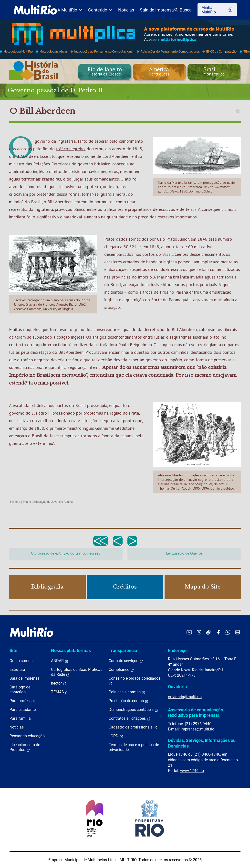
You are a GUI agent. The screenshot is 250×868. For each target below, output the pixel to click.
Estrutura (17, 670)
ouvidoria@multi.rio (185, 697)
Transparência (123, 650)
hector (59, 683)
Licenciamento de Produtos (25, 747)
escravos (167, 209)
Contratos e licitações (130, 718)
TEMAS (60, 692)
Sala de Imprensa (157, 10)
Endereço (177, 650)
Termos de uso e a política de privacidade (134, 747)
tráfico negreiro (70, 149)
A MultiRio (70, 10)
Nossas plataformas (71, 650)
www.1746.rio (192, 771)
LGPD (116, 736)
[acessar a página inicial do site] (35, 10)
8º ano (27, 502)
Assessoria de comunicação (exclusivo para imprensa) (196, 713)
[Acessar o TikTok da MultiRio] (209, 632)
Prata (134, 413)
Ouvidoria (177, 687)
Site (13, 650)
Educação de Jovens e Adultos (53, 502)
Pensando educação (27, 736)
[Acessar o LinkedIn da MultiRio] (238, 632)
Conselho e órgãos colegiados (135, 681)
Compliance (121, 670)
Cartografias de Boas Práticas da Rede (77, 672)
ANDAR (60, 661)
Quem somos (21, 661)
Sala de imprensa (25, 678)
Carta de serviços (126, 661)
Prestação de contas (129, 701)
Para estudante (23, 710)
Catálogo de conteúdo (20, 690)
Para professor (22, 701)
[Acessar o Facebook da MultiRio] (218, 632)
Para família (20, 718)
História (15, 502)
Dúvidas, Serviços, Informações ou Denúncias (202, 743)
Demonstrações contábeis (134, 710)
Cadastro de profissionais (133, 727)
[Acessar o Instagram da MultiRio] (199, 632)
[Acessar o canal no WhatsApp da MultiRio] (228, 632)
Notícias (126, 10)
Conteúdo (100, 10)
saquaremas (181, 337)
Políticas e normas (127, 692)
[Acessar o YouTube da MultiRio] (189, 632)
